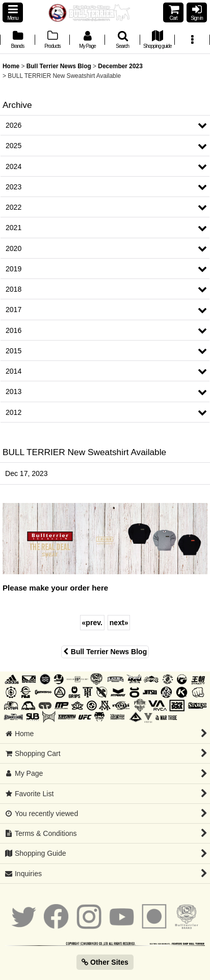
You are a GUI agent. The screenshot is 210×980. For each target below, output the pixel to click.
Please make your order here (55, 588)
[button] (13, 12)
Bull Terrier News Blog (105, 652)
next (119, 623)
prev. (92, 623)
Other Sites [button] (105, 962)
